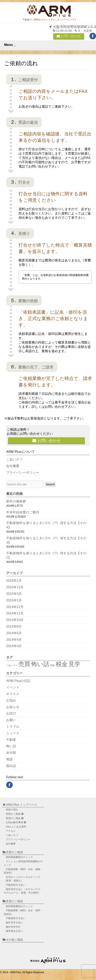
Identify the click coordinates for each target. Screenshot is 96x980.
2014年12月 (15, 607)
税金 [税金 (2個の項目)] (62, 664)
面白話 (11, 766)
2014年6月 (14, 626)
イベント (13, 687)
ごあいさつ (14, 459)
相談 (9, 759)
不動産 (11, 740)
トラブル (13, 727)
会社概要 (13, 466)
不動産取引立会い (16, 885)
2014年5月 (14, 633)
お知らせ (13, 707)
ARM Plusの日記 (18, 681)
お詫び (11, 713)
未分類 (11, 753)
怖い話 (11, 746)
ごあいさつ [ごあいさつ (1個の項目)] (12, 665)
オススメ (13, 694)
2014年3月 (14, 646)
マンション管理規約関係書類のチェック (23, 863)
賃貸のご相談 (14, 818)
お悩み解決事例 (16, 822)
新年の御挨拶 (16, 501)
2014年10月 (15, 620)
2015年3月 (14, 594)
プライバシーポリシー (23, 473)
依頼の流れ (12, 810)
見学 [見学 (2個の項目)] (74, 664)
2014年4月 (14, 640)
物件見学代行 (13, 927)
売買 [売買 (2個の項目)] (24, 664)
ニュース (13, 733)
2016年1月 (14, 581)
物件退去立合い (14, 931)
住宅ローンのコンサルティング (22, 879)
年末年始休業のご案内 (23, 512)
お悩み (11, 700)
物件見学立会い (23, 891)
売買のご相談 (14, 814)
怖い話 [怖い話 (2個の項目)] (40, 664)
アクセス (11, 831)
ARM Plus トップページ (20, 805)
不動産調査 (23, 871)
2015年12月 (15, 587)
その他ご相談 (13, 940)
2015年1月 (14, 600)
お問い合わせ (69, 36)
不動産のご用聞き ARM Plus (48, 959)
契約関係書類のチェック (19, 857)
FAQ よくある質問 (16, 827)
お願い (11, 720)
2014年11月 (15, 613)
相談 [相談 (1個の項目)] (52, 665)
